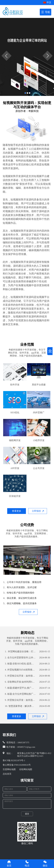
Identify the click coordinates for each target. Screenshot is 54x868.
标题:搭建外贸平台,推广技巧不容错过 (20, 688)
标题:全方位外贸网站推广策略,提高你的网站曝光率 (20, 694)
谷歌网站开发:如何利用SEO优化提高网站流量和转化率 (20, 682)
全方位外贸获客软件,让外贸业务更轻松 (20, 658)
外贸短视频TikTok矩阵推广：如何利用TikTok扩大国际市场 (20, 670)
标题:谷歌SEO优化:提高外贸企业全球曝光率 (20, 664)
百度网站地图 (9, 769)
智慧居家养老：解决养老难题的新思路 (20, 706)
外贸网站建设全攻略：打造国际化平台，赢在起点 (20, 652)
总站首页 (7, 774)
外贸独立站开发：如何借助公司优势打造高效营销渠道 (20, 676)
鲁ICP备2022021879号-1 (14, 760)
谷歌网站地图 (26, 769)
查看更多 (17, 511)
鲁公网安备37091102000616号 (17, 765)
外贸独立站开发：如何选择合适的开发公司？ (20, 700)
